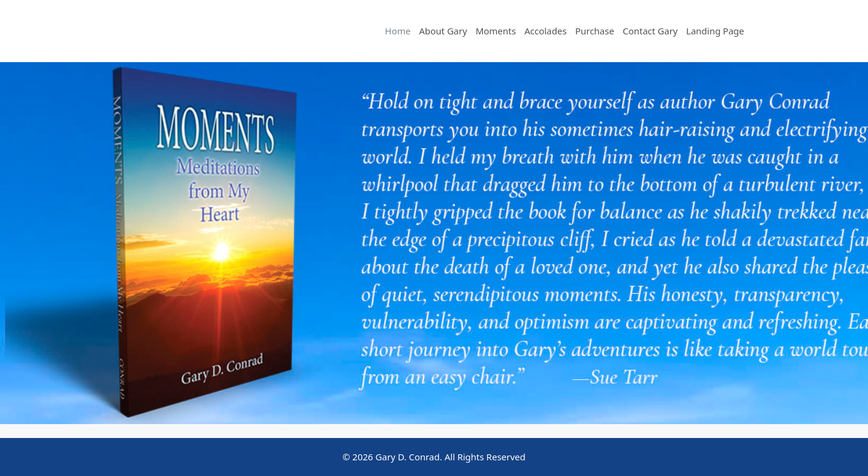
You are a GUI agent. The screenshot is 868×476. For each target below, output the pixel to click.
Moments (496, 31)
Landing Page (715, 31)
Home (398, 31)
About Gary (443, 31)
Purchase (595, 31)
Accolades (546, 31)
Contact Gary (650, 31)
